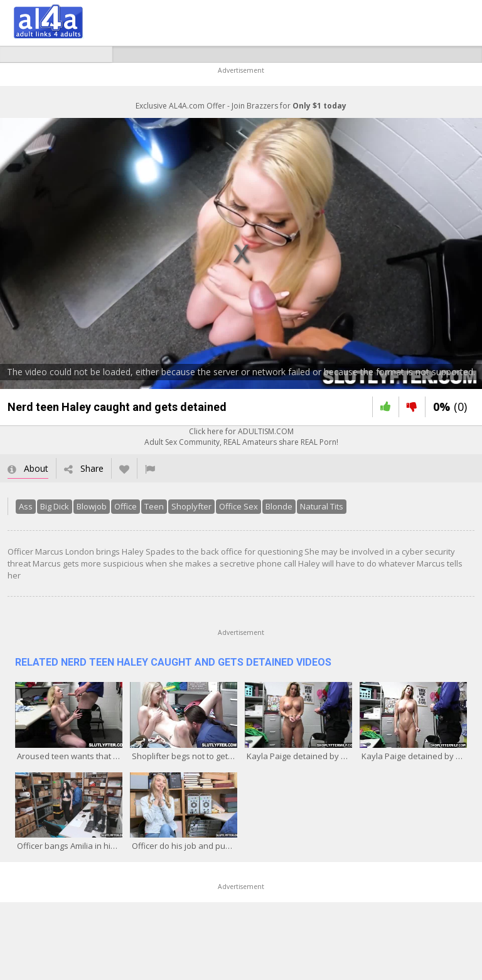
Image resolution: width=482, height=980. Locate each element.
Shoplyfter (191, 506)
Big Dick (55, 506)
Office (126, 506)
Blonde (279, 506)
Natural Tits (322, 506)
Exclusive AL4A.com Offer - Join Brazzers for (241, 106)
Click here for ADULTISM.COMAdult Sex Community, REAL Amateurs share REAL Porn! (241, 437)
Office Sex (238, 506)
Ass (26, 506)
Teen (154, 506)
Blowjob (92, 506)
